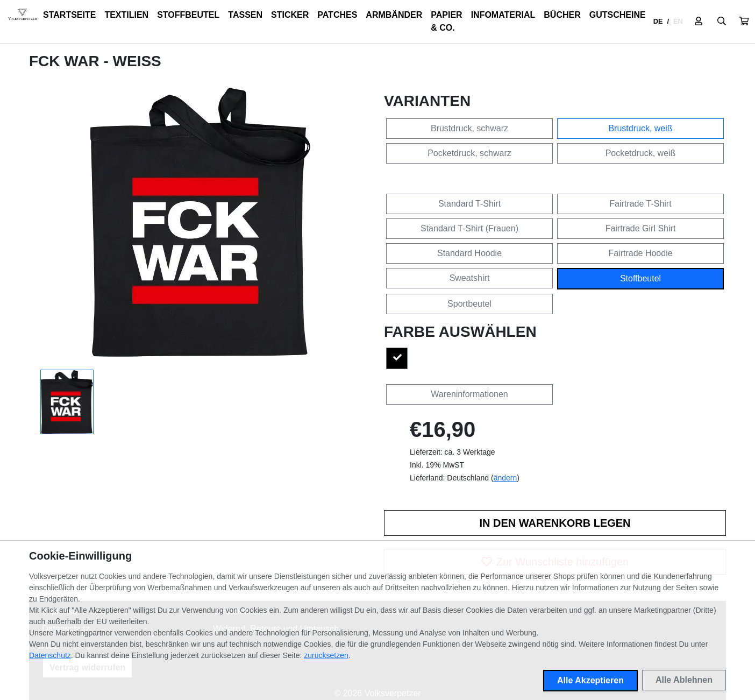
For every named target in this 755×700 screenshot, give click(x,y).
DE (658, 21)
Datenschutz (50, 655)
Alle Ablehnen (684, 680)
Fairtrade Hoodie (640, 253)
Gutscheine (618, 15)
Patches (337, 15)
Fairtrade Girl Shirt (641, 228)
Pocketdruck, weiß (641, 153)
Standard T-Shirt (469, 204)
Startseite (69, 15)
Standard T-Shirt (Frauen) (469, 228)
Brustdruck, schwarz (469, 128)
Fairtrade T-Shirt (640, 204)
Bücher (562, 15)
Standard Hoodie (469, 253)
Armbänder (394, 15)
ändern (505, 478)
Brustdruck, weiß (640, 128)
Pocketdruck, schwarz (469, 153)
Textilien (126, 15)
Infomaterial (503, 15)
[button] (744, 22)
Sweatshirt (470, 278)
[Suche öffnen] (722, 22)
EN (678, 21)
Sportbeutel (469, 304)
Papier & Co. (446, 21)
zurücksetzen (326, 655)
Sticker (290, 15)
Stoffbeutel (188, 15)
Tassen (245, 15)
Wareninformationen (469, 394)
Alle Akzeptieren (590, 680)
